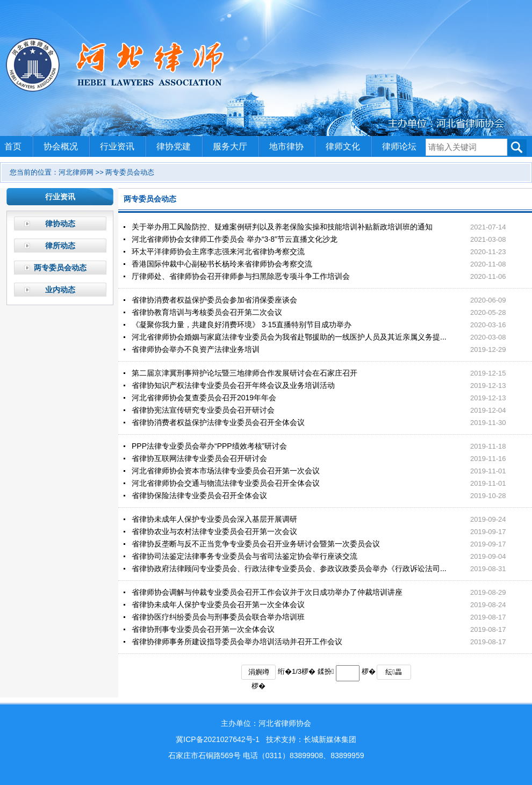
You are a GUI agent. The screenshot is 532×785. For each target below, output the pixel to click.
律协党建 (174, 146)
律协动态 (60, 224)
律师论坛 (399, 146)
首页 (13, 146)
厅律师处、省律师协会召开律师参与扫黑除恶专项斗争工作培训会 (241, 276)
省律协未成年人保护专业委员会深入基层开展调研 (214, 519)
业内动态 (60, 290)
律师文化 (343, 146)
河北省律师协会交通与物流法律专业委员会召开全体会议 (226, 483)
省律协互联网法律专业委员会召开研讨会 (199, 458)
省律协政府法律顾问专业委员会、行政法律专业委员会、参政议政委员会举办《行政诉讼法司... (289, 568)
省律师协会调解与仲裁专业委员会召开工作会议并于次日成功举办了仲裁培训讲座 (267, 592)
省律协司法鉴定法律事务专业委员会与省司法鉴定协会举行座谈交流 (245, 556)
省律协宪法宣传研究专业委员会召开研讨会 (203, 410)
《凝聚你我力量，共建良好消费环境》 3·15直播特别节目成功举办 (242, 325)
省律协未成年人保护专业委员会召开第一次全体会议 (218, 604)
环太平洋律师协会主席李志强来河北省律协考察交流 (218, 251)
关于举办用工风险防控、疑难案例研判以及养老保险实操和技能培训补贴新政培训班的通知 (282, 227)
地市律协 (286, 146)
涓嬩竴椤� (259, 674)
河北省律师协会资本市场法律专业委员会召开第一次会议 (226, 471)
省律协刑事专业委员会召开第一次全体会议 (203, 629)
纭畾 (394, 672)
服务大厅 (230, 146)
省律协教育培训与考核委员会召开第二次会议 (207, 312)
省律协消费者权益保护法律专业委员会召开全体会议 (218, 422)
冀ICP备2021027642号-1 (218, 739)
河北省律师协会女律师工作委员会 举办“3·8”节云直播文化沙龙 (235, 239)
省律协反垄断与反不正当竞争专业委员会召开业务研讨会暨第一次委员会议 (256, 544)
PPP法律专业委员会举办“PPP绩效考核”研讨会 (209, 446)
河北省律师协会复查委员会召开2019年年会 (204, 398)
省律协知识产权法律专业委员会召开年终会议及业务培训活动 (233, 385)
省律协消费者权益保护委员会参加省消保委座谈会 (214, 300)
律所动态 (60, 246)
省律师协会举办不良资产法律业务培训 (196, 349)
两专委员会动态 (60, 268)
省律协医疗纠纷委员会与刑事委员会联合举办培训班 (218, 617)
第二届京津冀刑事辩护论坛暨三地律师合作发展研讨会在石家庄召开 (245, 373)
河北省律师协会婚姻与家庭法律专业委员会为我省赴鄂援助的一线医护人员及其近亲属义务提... (289, 337)
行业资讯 (117, 146)
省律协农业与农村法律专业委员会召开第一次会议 (214, 531)
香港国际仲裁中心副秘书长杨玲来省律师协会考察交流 (222, 264)
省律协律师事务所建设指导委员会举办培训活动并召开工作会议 (237, 642)
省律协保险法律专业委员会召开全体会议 (199, 495)
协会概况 (61, 146)
